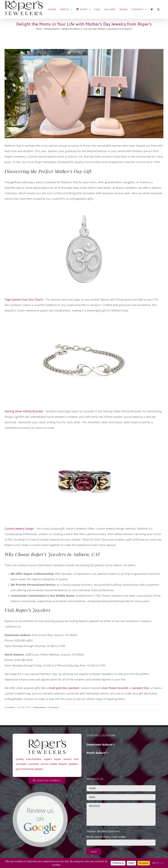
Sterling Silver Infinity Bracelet (24, 411)
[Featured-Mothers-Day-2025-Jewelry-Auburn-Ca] (84, 94)
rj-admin (11, 707)
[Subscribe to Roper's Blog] (47, 780)
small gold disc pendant (63, 688)
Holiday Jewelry (39, 707)
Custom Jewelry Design (19, 529)
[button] (158, 9)
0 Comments (54, 707)
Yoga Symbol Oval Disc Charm (24, 299)
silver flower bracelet (115, 688)
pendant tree (141, 688)
